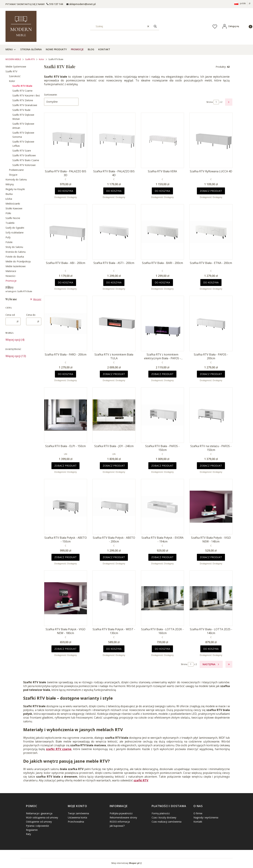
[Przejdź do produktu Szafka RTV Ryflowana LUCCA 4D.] (211, 140)
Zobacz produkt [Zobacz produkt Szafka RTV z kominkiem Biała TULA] (114, 374)
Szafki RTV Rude (21, 110)
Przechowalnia (76, 822)
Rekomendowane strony (123, 817)
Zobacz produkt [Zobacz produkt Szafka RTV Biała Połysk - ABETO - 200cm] (114, 557)
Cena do (31, 315)
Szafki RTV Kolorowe (24, 165)
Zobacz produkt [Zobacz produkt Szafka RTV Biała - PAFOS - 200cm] (211, 374)
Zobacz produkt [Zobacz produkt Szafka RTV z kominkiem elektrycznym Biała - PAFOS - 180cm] (162, 374)
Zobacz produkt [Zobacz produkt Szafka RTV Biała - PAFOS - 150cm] (162, 466)
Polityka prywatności (121, 813)
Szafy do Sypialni (15, 228)
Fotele (9, 242)
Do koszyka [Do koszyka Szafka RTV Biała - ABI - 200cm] (65, 282)
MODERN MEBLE (13, 59)
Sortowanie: (51, 95)
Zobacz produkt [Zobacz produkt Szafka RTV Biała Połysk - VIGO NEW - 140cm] (211, 557)
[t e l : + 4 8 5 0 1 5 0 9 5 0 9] (55, 4)
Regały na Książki (15, 189)
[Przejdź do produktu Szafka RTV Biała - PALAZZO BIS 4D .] (114, 140)
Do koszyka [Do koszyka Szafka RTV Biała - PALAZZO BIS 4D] (114, 191)
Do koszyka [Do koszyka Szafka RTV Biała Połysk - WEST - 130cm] (114, 649)
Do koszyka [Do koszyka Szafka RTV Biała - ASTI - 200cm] (114, 282)
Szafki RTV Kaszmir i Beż (26, 95)
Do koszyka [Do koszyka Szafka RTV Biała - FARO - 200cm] (65, 374)
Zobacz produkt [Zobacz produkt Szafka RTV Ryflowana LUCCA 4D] (211, 191)
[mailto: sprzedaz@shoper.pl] (81, 4)
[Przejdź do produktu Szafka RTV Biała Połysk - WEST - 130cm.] (114, 598)
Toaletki (10, 223)
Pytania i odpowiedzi (37, 826)
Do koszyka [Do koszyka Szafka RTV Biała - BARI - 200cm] (162, 282)
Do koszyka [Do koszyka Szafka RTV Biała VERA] (162, 191)
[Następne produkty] (211, 664)
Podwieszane (16, 170)
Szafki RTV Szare (22, 151)
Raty (28, 834)
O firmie (198, 813)
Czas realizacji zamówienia (167, 822)
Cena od (10, 315)
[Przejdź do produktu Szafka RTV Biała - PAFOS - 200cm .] (211, 323)
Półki (8, 213)
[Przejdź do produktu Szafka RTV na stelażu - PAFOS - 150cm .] (211, 415)
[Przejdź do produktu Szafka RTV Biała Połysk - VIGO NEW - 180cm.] (66, 598)
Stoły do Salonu (14, 247)
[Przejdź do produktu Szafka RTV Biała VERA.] (162, 140)
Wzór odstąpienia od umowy (42, 817)
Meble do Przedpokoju (18, 261)
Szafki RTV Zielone (23, 100)
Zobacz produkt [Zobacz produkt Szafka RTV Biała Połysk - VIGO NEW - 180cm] (65, 649)
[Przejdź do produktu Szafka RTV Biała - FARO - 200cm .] (66, 323)
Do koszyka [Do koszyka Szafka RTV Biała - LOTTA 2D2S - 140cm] (211, 649)
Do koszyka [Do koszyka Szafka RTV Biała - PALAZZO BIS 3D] (65, 191)
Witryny (10, 184)
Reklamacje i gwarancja (39, 813)
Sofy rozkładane (15, 232)
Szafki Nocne (13, 218)
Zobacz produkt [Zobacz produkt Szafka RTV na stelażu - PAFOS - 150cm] (211, 466)
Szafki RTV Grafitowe (24, 155)
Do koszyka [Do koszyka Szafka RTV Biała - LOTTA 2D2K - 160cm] (162, 649)
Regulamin (32, 830)
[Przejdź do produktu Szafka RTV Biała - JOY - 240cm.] (114, 415)
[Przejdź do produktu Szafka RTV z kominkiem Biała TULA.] (114, 323)
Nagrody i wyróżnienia (206, 817)
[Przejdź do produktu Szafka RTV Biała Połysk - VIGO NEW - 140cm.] (211, 507)
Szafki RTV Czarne (22, 91)
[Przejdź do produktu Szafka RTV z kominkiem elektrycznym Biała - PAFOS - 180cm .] (162, 323)
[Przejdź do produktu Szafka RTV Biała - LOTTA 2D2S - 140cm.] (211, 598)
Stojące (13, 175)
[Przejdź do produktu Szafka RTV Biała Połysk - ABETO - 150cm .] (66, 507)
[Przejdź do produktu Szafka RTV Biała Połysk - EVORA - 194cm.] (162, 507)
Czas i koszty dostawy (164, 817)
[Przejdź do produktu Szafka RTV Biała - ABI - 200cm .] (66, 232)
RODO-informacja (120, 822)
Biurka (9, 194)
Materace (11, 271)
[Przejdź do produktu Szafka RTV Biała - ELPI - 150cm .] (66, 415)
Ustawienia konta (77, 817)
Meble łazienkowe (16, 266)
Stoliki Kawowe (14, 208)
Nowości (10, 276)
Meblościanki (13, 204)
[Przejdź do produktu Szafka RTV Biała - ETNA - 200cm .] (211, 232)
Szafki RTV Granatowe (25, 105)
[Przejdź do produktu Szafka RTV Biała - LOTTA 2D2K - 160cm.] (162, 598)
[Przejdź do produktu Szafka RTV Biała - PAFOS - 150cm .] (162, 415)
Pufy (8, 237)
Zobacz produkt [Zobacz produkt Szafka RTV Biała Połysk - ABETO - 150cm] (65, 557)
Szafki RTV (30, 59)
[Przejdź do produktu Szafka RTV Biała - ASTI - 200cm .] (114, 232)
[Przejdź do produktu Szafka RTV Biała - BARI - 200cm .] (162, 232)
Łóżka (9, 199)
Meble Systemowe (16, 67)
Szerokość (15, 76)
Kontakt (198, 822)
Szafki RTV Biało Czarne (26, 160)
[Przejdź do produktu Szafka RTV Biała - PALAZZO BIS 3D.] (66, 140)
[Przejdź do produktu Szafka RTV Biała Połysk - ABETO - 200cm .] (114, 507)
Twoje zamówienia (78, 813)
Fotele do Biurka (15, 257)
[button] (155, 26)
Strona (210, 102)
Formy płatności (161, 813)
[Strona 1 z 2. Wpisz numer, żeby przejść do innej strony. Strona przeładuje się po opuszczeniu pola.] (216, 102)
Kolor (42, 59)
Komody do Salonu (16, 179)
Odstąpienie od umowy (39, 822)
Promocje (11, 281)
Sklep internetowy (125, 863)
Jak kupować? (117, 826)
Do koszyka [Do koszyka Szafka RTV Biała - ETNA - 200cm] (211, 282)
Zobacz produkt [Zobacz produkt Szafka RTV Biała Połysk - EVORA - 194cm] (162, 557)
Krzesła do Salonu (16, 252)
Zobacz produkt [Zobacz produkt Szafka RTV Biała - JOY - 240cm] (114, 466)
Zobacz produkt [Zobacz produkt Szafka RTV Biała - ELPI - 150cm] (65, 466)
